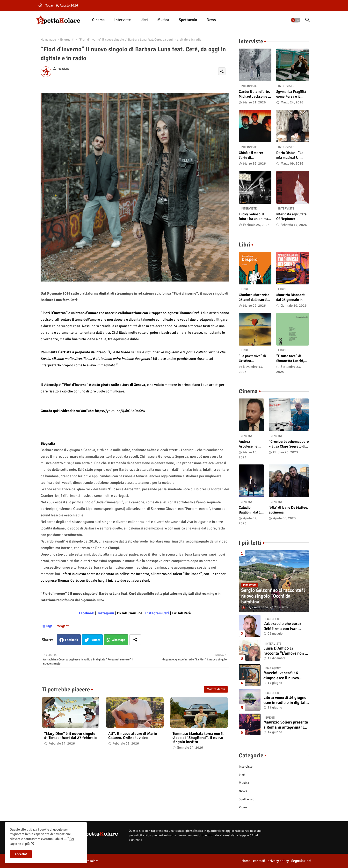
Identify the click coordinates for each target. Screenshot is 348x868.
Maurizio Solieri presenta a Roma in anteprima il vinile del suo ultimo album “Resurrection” (286, 725)
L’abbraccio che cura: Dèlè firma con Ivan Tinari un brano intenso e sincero (285, 626)
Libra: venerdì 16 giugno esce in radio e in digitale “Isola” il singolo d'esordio (285, 700)
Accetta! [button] (21, 854)
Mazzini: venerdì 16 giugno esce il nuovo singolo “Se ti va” (281, 676)
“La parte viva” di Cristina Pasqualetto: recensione (252, 358)
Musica (163, 20)
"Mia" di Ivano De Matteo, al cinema (288, 510)
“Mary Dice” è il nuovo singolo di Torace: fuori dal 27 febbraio (70, 736)
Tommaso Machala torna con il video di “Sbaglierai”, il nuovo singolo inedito (198, 738)
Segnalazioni (301, 861)
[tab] (98, 20)
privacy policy (278, 861)
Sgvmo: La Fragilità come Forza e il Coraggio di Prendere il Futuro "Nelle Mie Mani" (291, 94)
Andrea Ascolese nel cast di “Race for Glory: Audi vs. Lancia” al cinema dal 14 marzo (250, 444)
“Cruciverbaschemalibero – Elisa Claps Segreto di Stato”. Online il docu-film (289, 444)
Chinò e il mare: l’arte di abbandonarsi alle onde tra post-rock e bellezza (254, 155)
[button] (296, 20)
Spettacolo (188, 20)
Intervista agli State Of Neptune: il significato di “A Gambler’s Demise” (291, 217)
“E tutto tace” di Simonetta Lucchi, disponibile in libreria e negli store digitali (292, 358)
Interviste (123, 20)
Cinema (98, 20)
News (211, 20)
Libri (144, 20)
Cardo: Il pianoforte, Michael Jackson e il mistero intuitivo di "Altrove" (254, 94)
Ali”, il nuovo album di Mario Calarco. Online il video (133, 736)
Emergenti (67, 40)
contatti (259, 861)
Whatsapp (119, 640)
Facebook (72, 640)
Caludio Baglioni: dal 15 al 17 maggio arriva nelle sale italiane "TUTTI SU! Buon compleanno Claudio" (251, 510)
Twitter (95, 640)
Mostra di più (216, 689)
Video (243, 807)
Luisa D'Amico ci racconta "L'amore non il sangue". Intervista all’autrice (285, 651)
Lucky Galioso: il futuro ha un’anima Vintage (254, 217)
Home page (48, 40)
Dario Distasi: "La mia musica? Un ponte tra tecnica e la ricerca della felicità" (293, 155)
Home (246, 861)
